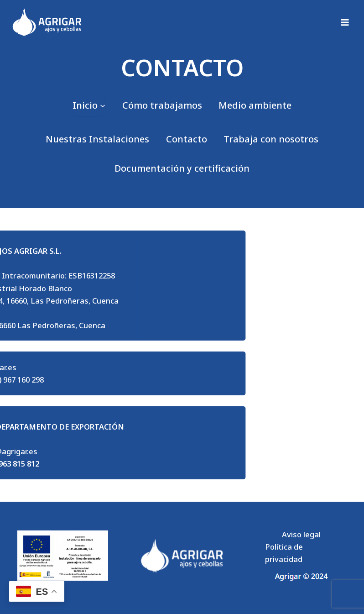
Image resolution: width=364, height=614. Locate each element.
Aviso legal (301, 534)
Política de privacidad (284, 553)
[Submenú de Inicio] (89, 105)
